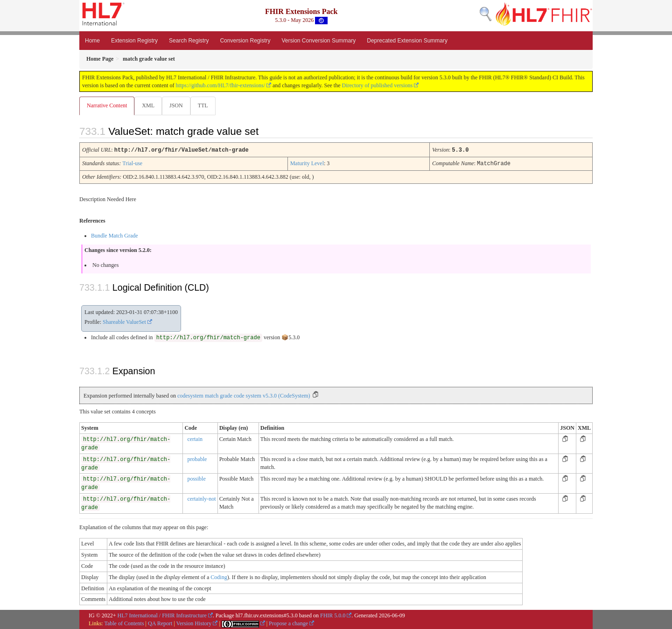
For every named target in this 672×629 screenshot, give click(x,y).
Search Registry (189, 41)
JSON (178, 105)
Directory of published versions (378, 85)
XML (149, 105)
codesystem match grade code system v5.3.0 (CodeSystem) (244, 395)
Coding (219, 577)
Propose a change (288, 623)
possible (196, 478)
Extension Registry (134, 41)
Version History (194, 623)
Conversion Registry (245, 41)
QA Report (160, 623)
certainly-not (201, 498)
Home (92, 41)
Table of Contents (124, 623)
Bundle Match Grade (115, 235)
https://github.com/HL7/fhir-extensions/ (220, 85)
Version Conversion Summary (318, 41)
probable (197, 459)
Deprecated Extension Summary (407, 41)
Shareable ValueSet (124, 321)
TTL (206, 105)
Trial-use (132, 163)
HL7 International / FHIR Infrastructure (162, 615)
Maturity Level (307, 163)
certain (195, 439)
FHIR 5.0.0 (333, 615)
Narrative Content (107, 105)
